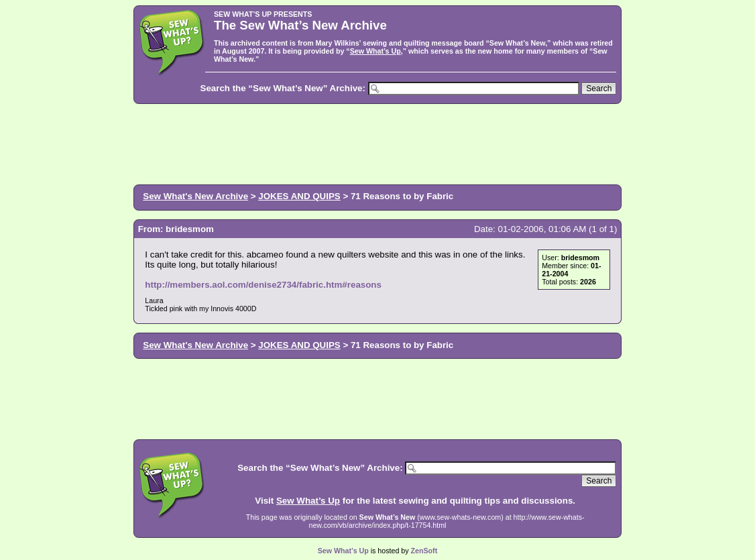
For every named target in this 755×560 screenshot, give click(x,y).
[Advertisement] (377, 143)
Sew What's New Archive (195, 196)
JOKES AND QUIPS (299, 196)
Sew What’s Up (375, 51)
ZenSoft (424, 551)
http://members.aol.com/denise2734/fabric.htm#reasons (263, 285)
